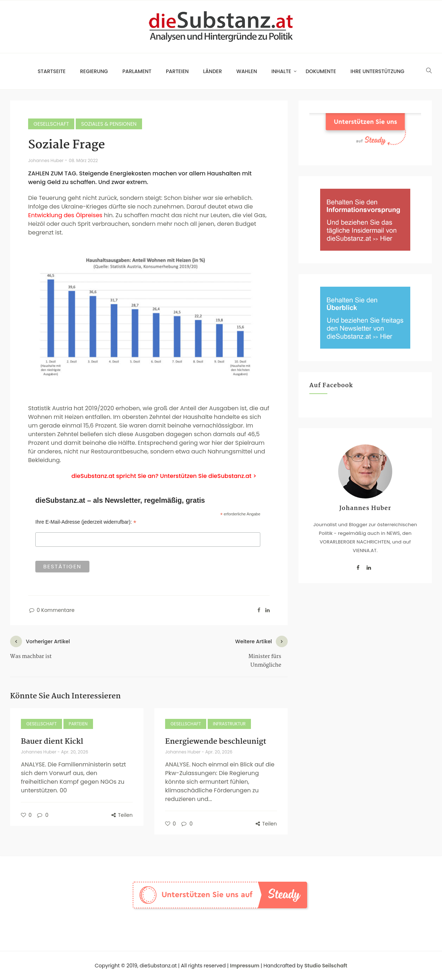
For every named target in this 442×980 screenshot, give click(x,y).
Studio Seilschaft (326, 966)
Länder (212, 71)
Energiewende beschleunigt (216, 742)
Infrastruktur (229, 724)
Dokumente (321, 71)
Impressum (245, 966)
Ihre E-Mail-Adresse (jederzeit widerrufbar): (86, 522)
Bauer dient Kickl (52, 742)
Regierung (94, 71)
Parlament (137, 71)
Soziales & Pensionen (109, 124)
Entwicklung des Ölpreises (65, 215)
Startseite (52, 71)
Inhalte (281, 71)
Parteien (177, 71)
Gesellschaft (51, 124)
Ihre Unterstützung (377, 71)
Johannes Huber (46, 160)
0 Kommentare (51, 610)
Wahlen (247, 71)
